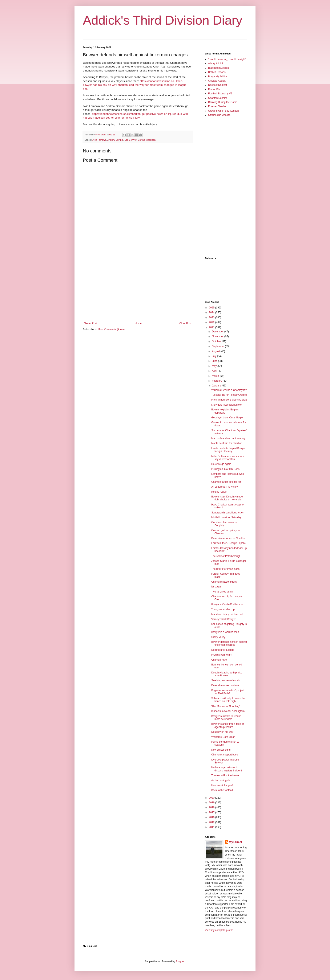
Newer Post (90, 323)
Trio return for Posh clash (225, 569)
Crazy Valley (218, 637)
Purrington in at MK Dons (225, 469)
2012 (212, 822)
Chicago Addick (217, 81)
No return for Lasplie (223, 650)
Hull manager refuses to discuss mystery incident (227, 769)
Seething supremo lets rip (226, 680)
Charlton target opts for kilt (226, 482)
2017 (212, 812)
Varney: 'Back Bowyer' (224, 619)
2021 (212, 327)
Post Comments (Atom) (111, 329)
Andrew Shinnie (115, 140)
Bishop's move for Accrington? (228, 711)
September (218, 346)
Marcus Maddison (147, 140)
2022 (212, 322)
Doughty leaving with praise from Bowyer (227, 674)
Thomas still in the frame (225, 775)
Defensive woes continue (225, 685)
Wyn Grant (236, 842)
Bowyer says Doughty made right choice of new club (227, 498)
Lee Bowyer (130, 140)
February (217, 381)
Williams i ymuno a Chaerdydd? (229, 390)
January (217, 386)
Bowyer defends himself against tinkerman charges (229, 643)
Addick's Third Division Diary (163, 20)
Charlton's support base (225, 755)
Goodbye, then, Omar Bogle (227, 418)
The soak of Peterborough (226, 556)
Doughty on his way (222, 732)
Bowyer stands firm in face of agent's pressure (228, 725)
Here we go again (221, 464)
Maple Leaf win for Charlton (227, 443)
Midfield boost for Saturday (226, 517)
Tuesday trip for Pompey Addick (229, 395)
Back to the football (222, 790)
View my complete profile (219, 930)
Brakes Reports (217, 72)
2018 (212, 807)
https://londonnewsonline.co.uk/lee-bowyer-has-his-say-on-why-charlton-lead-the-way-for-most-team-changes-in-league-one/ (135, 85)
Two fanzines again (222, 592)
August (216, 351)
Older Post (185, 323)
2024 (212, 312)
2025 (212, 308)
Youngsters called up (223, 609)
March (216, 376)
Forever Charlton (218, 106)
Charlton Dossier (218, 98)
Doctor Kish (215, 89)
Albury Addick (216, 63)
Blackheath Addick (218, 68)
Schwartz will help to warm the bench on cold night (228, 700)
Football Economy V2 (220, 94)
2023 (212, 317)
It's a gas (216, 587)
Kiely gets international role (226, 405)
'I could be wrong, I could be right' (227, 59)
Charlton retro (219, 660)
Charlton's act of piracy (224, 582)
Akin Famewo (99, 140)
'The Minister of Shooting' (226, 706)
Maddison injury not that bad (227, 614)
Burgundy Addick (218, 77)
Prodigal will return (222, 655)
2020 (212, 798)
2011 (212, 827)
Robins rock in (219, 492)
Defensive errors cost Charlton (228, 538)
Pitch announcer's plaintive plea (229, 400)
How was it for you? (222, 785)
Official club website (219, 115)
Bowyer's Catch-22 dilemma (227, 604)
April (215, 371)
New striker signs (221, 750)
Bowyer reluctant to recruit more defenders (226, 718)
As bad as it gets (221, 780)
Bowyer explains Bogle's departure (225, 411)
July (215, 356)
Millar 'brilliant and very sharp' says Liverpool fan (228, 458)
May (215, 366)
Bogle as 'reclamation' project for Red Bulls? (228, 692)
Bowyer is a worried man (225, 632)
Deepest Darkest (218, 85)
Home (138, 323)
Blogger (180, 961)
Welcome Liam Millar (223, 737)
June (215, 361)
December (218, 332)
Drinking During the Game (223, 102)
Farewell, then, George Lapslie (228, 543)
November (218, 336)
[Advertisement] (138, 287)
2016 (212, 817)
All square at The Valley (225, 487)
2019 (212, 803)
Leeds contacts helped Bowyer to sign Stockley (228, 450)
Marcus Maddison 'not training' (228, 438)
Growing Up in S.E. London (223, 111)
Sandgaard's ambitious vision (228, 513)
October (217, 341)
